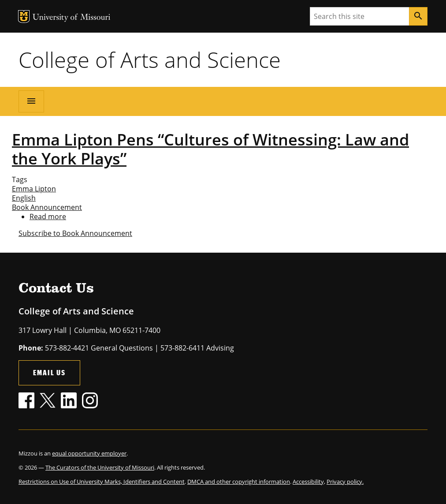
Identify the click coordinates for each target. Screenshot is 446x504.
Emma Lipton (34, 189)
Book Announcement (47, 207)
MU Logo (24, 17)
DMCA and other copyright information (239, 482)
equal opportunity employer (89, 453)
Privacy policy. (345, 482)
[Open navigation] (31, 101)
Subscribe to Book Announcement (75, 233)
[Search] (418, 16)
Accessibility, (309, 482)
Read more (48, 217)
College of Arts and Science (150, 60)
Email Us (49, 372)
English (24, 198)
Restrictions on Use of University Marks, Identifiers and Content (102, 482)
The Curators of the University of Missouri (100, 467)
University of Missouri (72, 18)
